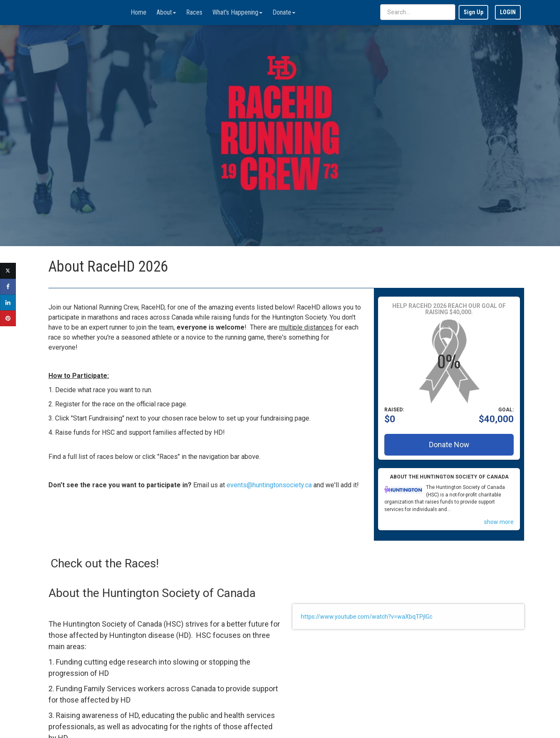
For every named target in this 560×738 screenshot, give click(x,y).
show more (499, 522)
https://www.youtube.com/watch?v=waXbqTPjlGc (367, 617)
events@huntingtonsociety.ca (269, 485)
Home (139, 12)
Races (194, 12)
